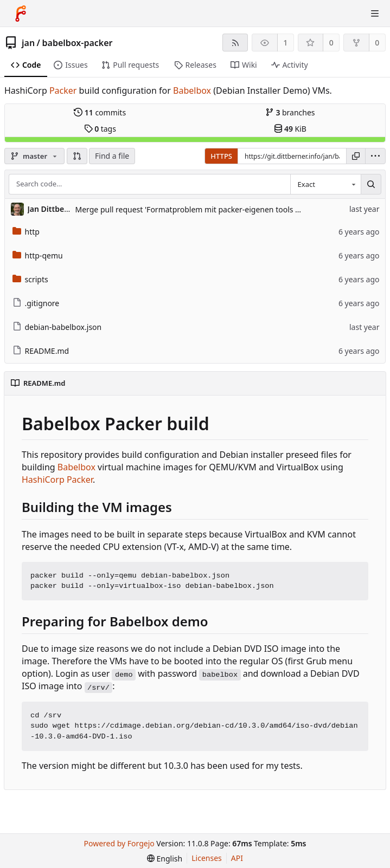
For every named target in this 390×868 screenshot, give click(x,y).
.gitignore (36, 303)
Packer (63, 90)
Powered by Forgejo (119, 843)
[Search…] (371, 184)
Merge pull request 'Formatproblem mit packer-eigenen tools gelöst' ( (199, 209)
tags (100, 129)
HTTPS (221, 156)
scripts (30, 279)
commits (100, 112)
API (237, 858)
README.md (41, 351)
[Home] (21, 14)
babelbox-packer (78, 43)
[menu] (375, 156)
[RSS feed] (235, 43)
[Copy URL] (356, 156)
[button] (77, 156)
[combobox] (325, 184)
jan (28, 43)
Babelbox (192, 90)
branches (290, 112)
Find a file (112, 156)
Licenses (207, 858)
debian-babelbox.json (57, 327)
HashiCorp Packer (57, 480)
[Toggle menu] (375, 14)
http (26, 232)
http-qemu (38, 255)
